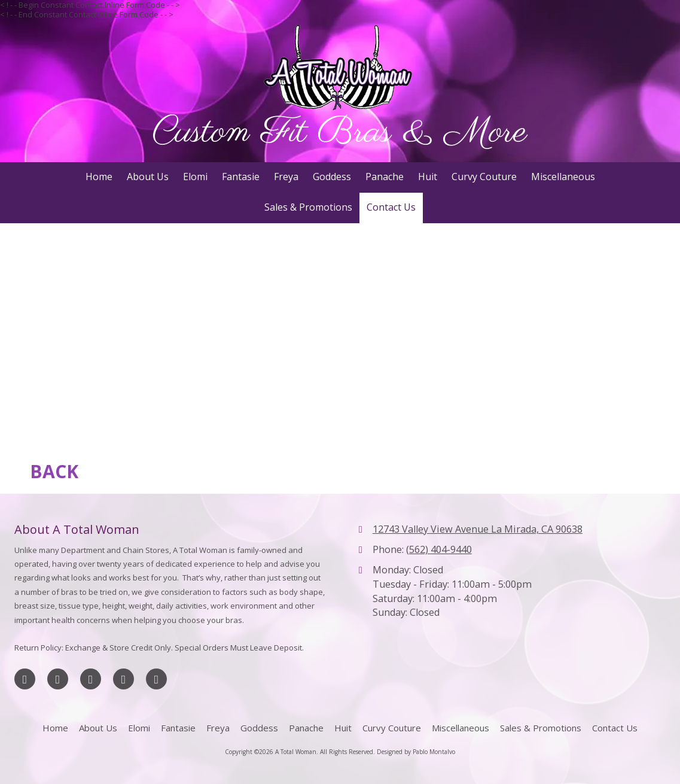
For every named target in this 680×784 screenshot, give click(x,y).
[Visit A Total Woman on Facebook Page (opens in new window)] (25, 679)
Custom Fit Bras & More (340, 133)
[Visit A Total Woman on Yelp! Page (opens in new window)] (124, 679)
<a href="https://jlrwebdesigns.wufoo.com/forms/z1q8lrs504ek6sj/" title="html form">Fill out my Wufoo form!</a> (340, 336)
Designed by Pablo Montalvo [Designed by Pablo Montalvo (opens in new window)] (416, 752)
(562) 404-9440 (439, 549)
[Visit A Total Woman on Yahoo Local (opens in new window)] (156, 679)
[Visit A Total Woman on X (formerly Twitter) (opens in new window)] (58, 679)
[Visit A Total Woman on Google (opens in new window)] (91, 679)
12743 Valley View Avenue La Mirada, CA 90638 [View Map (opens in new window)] (478, 529)
